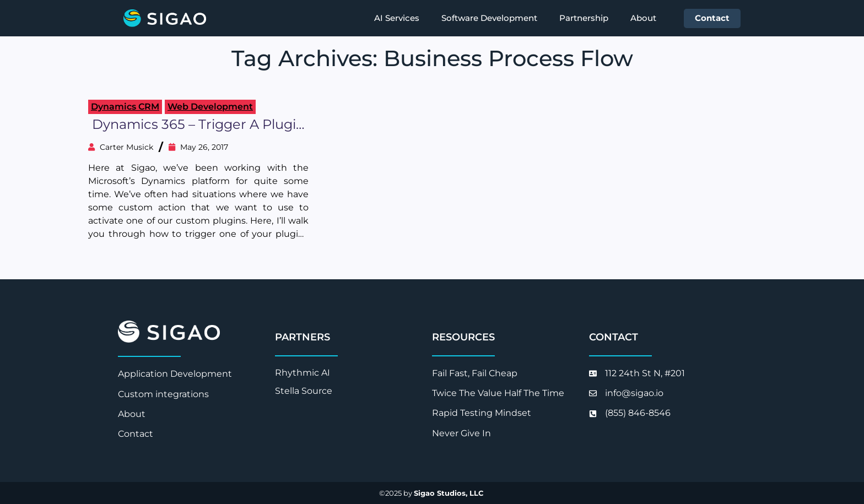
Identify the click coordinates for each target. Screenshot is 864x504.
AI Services (397, 18)
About (643, 18)
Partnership (584, 18)
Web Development (210, 107)
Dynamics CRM (125, 107)
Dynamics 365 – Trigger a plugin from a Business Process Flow (198, 125)
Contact (712, 18)
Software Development (489, 18)
